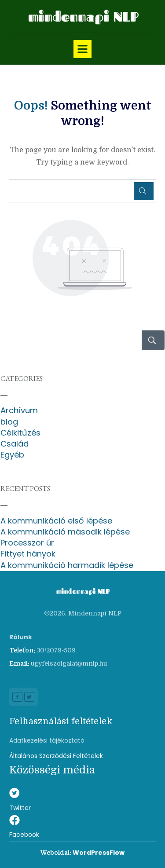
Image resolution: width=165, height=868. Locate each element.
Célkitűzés (20, 433)
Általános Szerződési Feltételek (56, 756)
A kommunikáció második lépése (65, 532)
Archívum (19, 410)
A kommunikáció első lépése (56, 521)
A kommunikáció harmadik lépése (67, 565)
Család (15, 444)
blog (9, 422)
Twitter (20, 808)
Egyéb (12, 455)
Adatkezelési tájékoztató (47, 740)
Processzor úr (27, 543)
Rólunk (21, 637)
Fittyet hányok (28, 554)
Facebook (24, 835)
